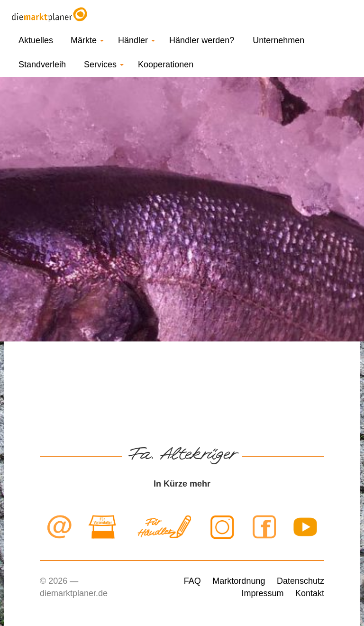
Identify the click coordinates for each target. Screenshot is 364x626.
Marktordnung (239, 581)
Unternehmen (278, 40)
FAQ (192, 581)
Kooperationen (166, 64)
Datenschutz (300, 581)
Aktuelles (36, 40)
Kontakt (310, 593)
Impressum (262, 593)
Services (104, 64)
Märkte (87, 40)
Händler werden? (202, 40)
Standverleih (42, 64)
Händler (136, 40)
